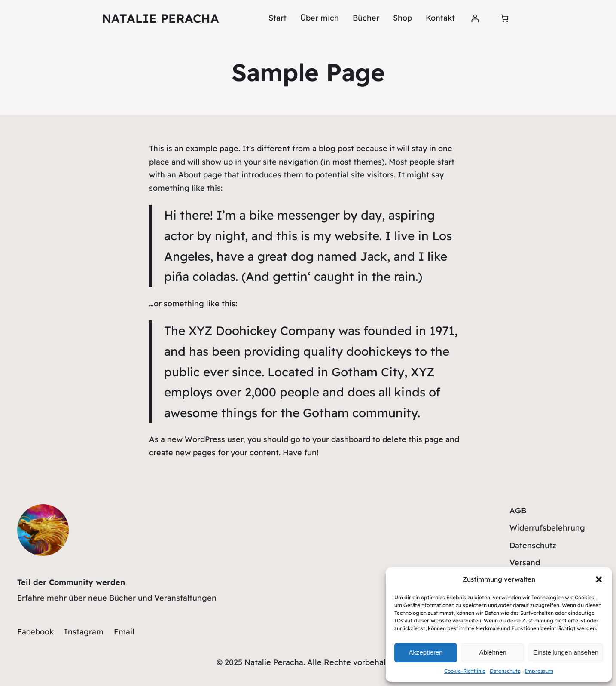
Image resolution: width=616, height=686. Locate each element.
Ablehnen (492, 652)
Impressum (539, 671)
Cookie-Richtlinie (465, 671)
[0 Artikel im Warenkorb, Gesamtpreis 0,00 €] (505, 18)
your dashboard (341, 439)
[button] (599, 579)
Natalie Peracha (160, 18)
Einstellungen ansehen (566, 652)
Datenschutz (505, 671)
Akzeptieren (425, 652)
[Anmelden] (475, 18)
